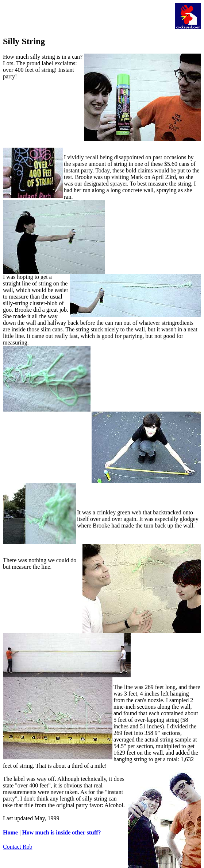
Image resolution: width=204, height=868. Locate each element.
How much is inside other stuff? (61, 832)
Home (10, 832)
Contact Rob (18, 847)
